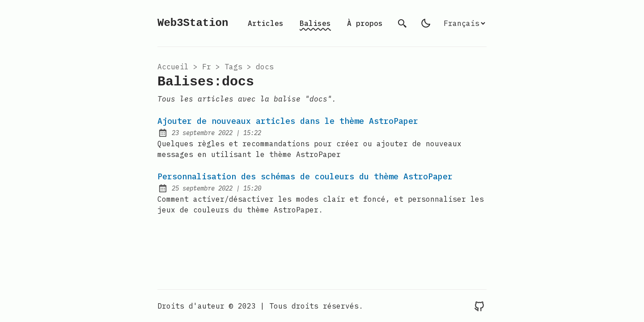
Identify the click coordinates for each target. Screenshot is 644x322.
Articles (266, 23)
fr (207, 67)
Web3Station (193, 23)
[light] (426, 23)
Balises (315, 23)
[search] (402, 23)
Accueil (173, 67)
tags (233, 67)
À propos (365, 23)
